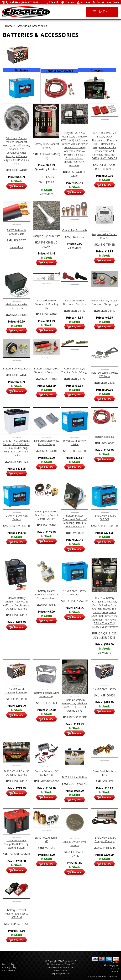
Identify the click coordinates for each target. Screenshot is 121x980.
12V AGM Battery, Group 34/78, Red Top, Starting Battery (17, 844)
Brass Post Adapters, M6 (46, 839)
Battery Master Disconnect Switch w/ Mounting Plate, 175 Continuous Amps (75, 521)
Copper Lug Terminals (75, 230)
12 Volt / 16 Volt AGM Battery (16, 517)
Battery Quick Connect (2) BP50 (46, 146)
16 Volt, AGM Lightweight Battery (16, 691)
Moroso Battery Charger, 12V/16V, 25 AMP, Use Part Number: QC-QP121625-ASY (16, 603)
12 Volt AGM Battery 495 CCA (75, 593)
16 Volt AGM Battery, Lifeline (75, 442)
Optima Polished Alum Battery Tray (46, 695)
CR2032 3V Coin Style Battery (75, 844)
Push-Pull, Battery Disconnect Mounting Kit (46, 304)
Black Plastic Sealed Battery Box (17, 306)
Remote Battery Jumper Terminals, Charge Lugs (104, 302)
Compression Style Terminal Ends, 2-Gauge (75, 370)
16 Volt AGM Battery (105, 689)
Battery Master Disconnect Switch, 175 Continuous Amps (46, 594)
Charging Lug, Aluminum (46, 236)
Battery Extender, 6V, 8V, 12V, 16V (46, 773)
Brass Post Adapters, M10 (105, 773)
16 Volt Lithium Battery (75, 777)
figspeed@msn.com (60, 974)
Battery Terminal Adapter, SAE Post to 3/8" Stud (17, 914)
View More (46, 194)
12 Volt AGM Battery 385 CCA (105, 517)
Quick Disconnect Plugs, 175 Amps (104, 374)
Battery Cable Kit (105, 437)
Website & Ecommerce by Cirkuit (103, 977)
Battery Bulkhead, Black (16, 369)
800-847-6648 (61, 970)
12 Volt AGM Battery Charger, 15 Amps (105, 839)
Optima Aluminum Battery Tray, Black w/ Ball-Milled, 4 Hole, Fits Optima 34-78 (75, 705)
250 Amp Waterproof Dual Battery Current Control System (46, 515)
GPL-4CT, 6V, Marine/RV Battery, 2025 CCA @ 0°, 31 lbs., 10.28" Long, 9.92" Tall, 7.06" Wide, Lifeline (17, 448)
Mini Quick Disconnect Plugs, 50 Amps (46, 442)
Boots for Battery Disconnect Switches (75, 302)
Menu (102, 12)
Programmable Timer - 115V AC (104, 236)
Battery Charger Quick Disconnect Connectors (46, 370)
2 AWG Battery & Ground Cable (16, 232)
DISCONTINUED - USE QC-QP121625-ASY (17, 773)
